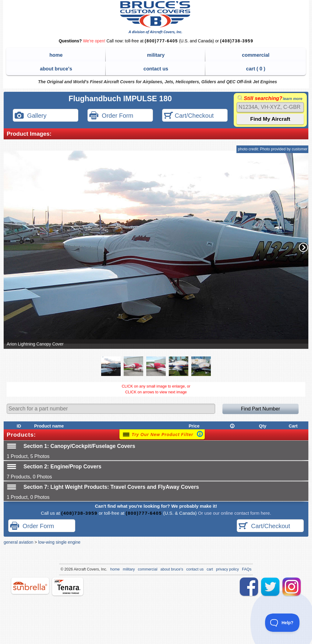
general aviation (18, 542)
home (56, 55)
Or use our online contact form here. (234, 513)
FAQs (247, 569)
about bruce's (56, 69)
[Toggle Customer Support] (282, 623)
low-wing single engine (59, 542)
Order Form (111, 116)
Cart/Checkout (189, 116)
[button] (303, 247)
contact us (156, 69)
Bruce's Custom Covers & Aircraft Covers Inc (156, 18)
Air (76, 569)
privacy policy (227, 569)
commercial (256, 55)
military (156, 55)
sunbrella (30, 586)
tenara (68, 587)
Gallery (30, 116)
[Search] (270, 107)
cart (210, 569)
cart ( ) (256, 69)
